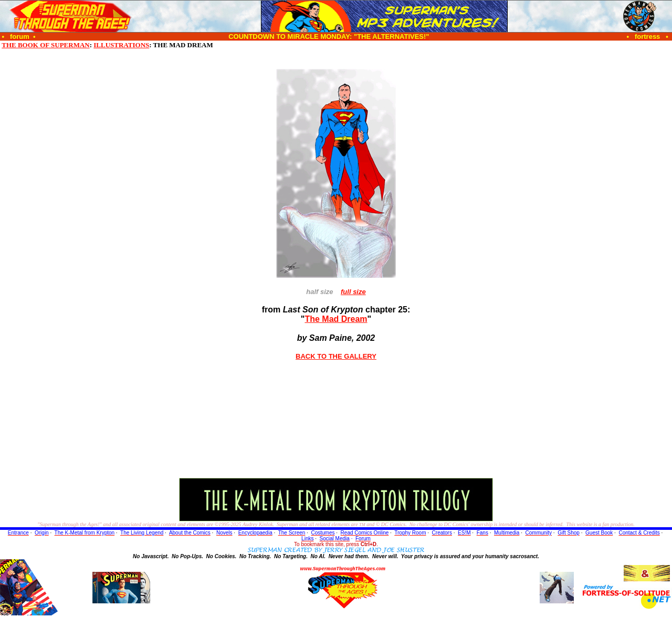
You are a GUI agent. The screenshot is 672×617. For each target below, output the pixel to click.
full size (353, 292)
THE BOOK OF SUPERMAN (45, 45)
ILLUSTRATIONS (121, 45)
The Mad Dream (336, 319)
